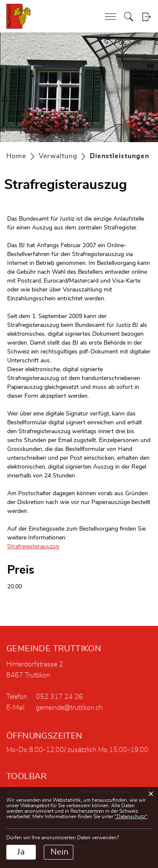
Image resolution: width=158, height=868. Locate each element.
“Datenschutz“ (131, 817)
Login (146, 17)
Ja (21, 852)
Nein (59, 852)
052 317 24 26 (59, 697)
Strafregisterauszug (37, 547)
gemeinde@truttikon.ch (69, 708)
